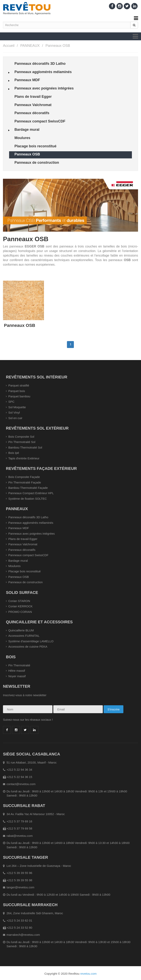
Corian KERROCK (20, 606)
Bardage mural (18, 561)
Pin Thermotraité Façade (25, 482)
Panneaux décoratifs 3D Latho (28, 517)
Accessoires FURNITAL (24, 636)
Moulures (14, 566)
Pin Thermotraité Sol (22, 442)
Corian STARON (19, 601)
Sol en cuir (15, 418)
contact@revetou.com (21, 784)
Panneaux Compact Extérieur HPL (31, 493)
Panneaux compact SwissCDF (28, 555)
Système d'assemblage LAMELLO (31, 641)
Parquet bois (17, 391)
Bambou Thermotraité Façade (28, 488)
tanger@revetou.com (20, 887)
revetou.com (88, 974)
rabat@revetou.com (20, 836)
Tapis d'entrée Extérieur (24, 458)
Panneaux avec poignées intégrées (31, 534)
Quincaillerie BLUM (21, 630)
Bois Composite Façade (24, 477)
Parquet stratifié (19, 385)
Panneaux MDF (19, 528)
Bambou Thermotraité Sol (25, 447)
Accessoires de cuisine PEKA (28, 647)
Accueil (9, 46)
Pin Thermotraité (19, 665)
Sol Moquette (17, 407)
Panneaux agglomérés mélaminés (31, 523)
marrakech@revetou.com (23, 935)
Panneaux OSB (58, 46)
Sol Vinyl (14, 412)
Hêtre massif (17, 671)
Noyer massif (17, 676)
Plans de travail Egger (23, 539)
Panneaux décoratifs (22, 550)
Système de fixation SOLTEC (28, 499)
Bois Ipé (14, 453)
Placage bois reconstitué (24, 571)
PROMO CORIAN (20, 612)
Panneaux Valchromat (23, 544)
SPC (11, 402)
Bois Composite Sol (21, 437)
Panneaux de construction (25, 582)
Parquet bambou (19, 396)
